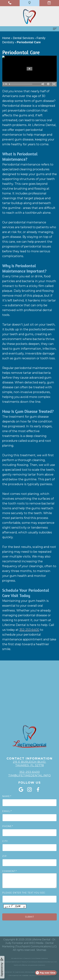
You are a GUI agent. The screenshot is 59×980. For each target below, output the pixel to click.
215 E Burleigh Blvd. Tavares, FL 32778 (29, 764)
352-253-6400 (29, 630)
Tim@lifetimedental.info (29, 775)
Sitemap (41, 950)
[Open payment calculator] (46, 973)
